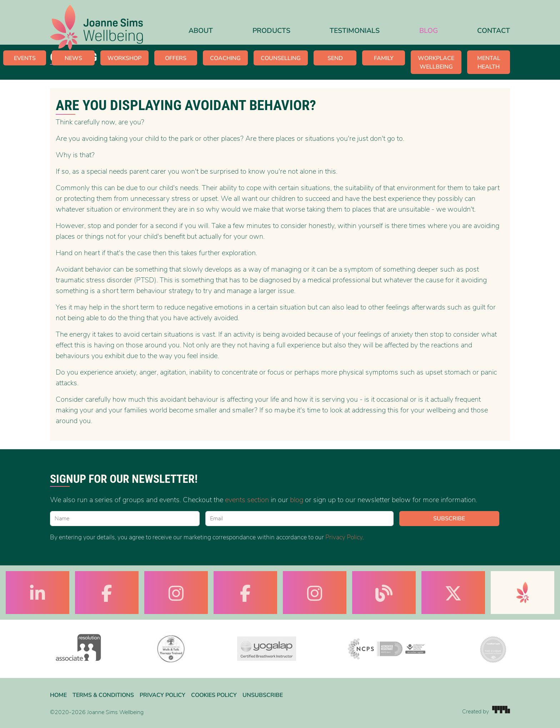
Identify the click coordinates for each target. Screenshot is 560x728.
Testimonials (355, 31)
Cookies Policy (214, 695)
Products (271, 31)
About (201, 31)
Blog (429, 31)
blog (297, 500)
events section (247, 500)
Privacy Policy (344, 537)
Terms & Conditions (103, 695)
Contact (494, 31)
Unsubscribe (263, 695)
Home (58, 695)
